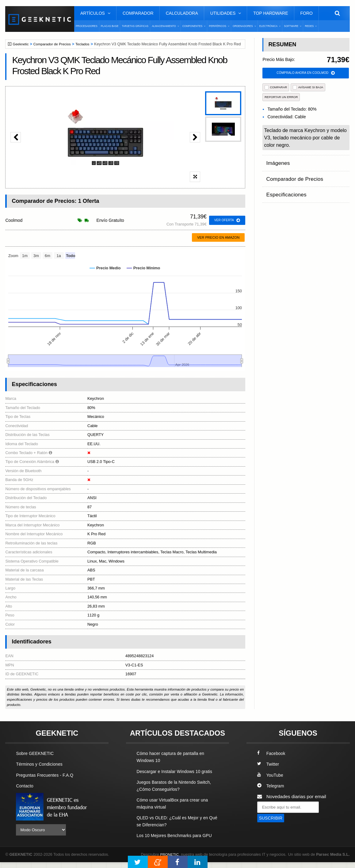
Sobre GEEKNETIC (36, 753)
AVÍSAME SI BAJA (308, 88)
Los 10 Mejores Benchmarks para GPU (178, 835)
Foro (307, 13)
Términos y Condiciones (41, 764)
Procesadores (87, 26)
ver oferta (226, 220)
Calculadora (182, 13)
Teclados (88, 44)
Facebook (272, 753)
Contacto (25, 786)
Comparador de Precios (55, 44)
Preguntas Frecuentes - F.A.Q (47, 775)
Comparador (138, 13)
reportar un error (281, 98)
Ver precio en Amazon (218, 237)
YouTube (271, 775)
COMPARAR (276, 88)
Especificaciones (284, 186)
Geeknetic (22, 44)
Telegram (271, 786)
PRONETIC (170, 854)
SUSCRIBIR (272, 818)
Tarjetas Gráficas (135, 26)
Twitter (269, 764)
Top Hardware (271, 13)
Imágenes (277, 162)
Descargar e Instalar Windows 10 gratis (178, 771)
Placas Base (110, 26)
